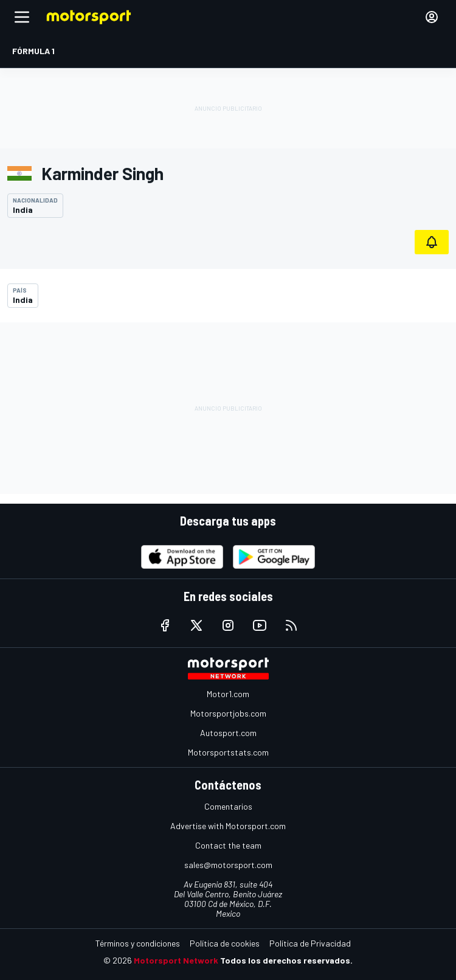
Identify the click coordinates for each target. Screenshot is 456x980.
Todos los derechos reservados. (286, 960)
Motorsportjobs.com (228, 713)
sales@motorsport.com (228, 865)
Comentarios (228, 806)
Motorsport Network (176, 960)
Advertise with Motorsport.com (228, 826)
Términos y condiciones (138, 943)
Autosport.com (228, 733)
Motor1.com (228, 694)
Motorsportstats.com (228, 752)
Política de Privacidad (310, 943)
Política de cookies (225, 943)
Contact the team (228, 845)
